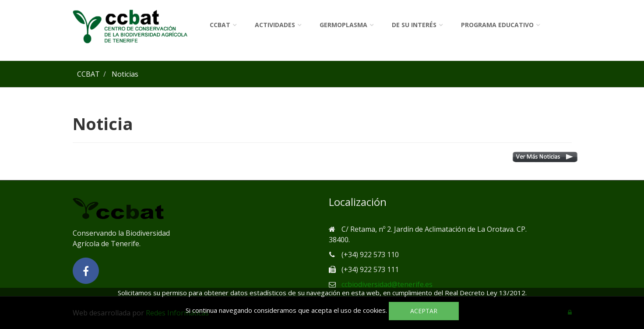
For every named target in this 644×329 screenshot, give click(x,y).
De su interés (414, 25)
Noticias (125, 74)
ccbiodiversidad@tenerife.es (387, 284)
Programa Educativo (497, 25)
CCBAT (220, 25)
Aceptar (424, 311)
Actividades (275, 25)
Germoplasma (343, 25)
